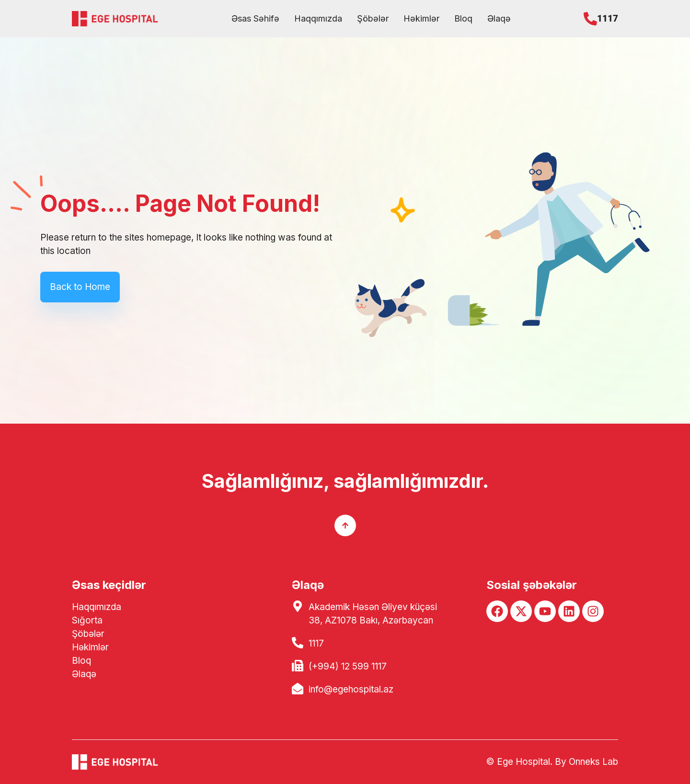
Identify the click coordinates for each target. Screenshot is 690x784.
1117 (608, 18)
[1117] (590, 19)
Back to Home (80, 287)
